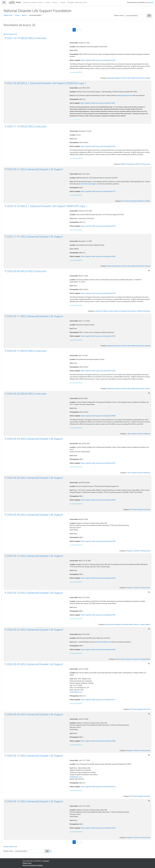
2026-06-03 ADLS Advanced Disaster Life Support (35, 664)
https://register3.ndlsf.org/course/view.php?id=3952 (98, 578)
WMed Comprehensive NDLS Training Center (136, 164)
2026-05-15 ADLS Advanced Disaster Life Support (35, 556)
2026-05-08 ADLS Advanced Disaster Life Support (35, 515)
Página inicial (8, 15)
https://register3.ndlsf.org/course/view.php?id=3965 (98, 650)
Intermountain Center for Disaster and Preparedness (133, 659)
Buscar (24, 15)
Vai (149, 16)
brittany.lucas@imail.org (103, 642)
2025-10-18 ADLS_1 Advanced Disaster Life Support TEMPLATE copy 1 (47, 206)
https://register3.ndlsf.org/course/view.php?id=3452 (98, 103)
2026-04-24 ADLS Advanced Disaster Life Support (35, 439)
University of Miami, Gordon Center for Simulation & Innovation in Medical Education (123, 311)
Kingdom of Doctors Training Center (138, 551)
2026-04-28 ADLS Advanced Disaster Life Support (35, 478)
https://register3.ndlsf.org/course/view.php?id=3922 (98, 336)
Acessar (150, 2)
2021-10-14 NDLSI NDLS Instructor (27, 38)
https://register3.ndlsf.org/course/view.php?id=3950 (98, 416)
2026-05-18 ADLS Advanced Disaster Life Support (35, 593)
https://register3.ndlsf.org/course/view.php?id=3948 (98, 541)
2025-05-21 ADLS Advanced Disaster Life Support (35, 169)
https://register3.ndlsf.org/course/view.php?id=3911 (98, 700)
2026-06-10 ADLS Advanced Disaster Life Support (35, 756)
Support (63, 2)
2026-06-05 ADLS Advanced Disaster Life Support (35, 714)
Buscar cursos (119, 15)
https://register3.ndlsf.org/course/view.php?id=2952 (98, 60)
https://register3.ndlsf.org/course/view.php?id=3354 (98, 146)
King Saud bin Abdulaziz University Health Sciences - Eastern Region (128, 624)
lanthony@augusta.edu (124, 95)
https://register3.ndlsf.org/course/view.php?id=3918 (98, 226)
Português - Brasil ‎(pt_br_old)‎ (77, 2)
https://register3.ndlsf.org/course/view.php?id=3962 (98, 828)
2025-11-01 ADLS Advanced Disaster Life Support (35, 237)
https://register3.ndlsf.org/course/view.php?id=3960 (98, 741)
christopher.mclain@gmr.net (90, 184)
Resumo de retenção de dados (33, 865)
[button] (51, 851)
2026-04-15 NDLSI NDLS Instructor (27, 351)
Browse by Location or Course (33, 2)
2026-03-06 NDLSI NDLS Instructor (27, 271)
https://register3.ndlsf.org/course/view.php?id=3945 (98, 615)
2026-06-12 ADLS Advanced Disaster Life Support (35, 801)
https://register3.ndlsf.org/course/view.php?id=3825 (98, 256)
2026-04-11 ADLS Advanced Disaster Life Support (35, 316)
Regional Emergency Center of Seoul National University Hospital (129, 78)
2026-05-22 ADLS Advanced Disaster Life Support (35, 630)
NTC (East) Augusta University (140, 509)
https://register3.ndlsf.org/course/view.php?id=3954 (98, 293)
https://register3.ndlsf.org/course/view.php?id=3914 (98, 787)
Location (47, 2)
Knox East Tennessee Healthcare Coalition (136, 201)
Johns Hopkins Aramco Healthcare (139, 434)
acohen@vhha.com (76, 692)
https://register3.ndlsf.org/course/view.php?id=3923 (98, 371)
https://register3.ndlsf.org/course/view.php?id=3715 (98, 191)
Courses (55, 2)
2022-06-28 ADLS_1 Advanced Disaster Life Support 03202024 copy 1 (46, 83)
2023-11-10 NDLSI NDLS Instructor (27, 126)
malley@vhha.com (76, 777)
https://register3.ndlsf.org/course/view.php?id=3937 (98, 463)
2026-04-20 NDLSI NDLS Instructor (27, 394)
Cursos (17, 15)
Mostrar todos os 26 (10, 34)
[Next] (81, 30)
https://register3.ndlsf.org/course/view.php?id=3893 (98, 500)
